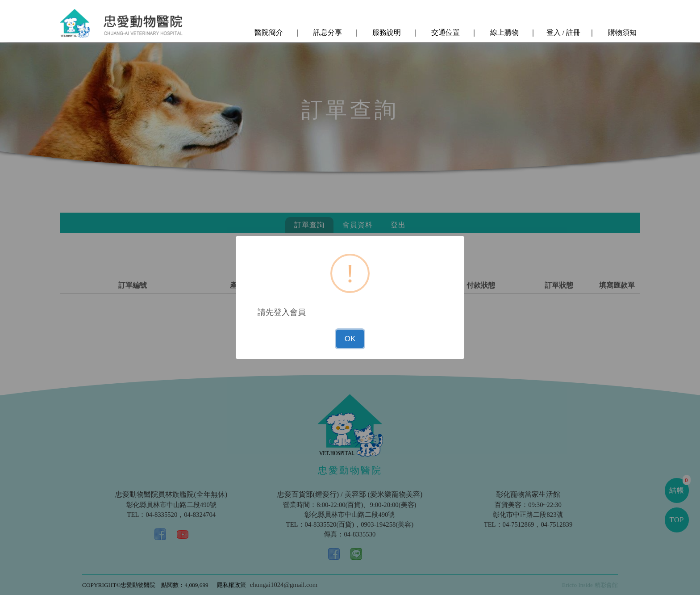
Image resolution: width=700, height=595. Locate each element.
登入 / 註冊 (562, 33)
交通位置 (445, 33)
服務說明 (386, 33)
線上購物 (504, 33)
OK (350, 339)
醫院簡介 (268, 33)
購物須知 (621, 33)
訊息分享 (327, 33)
